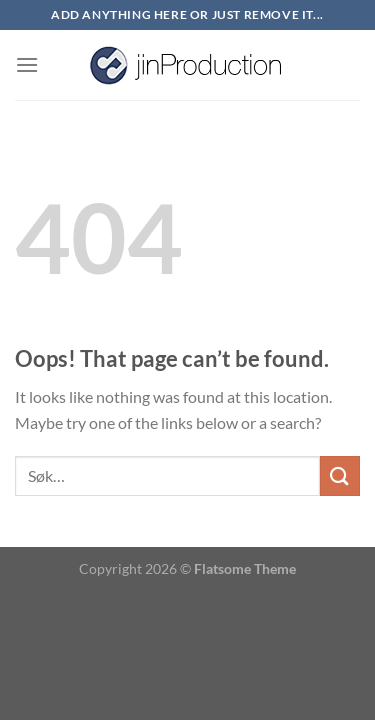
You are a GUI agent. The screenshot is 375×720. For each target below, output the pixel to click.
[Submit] (340, 475)
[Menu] (27, 64)
